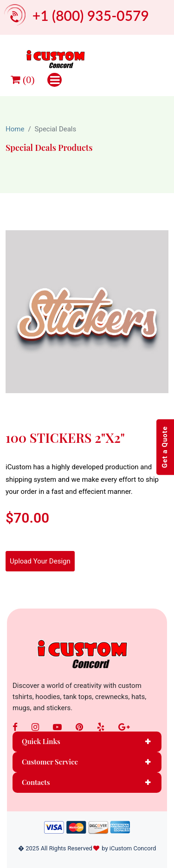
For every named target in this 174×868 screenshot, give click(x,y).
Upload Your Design (40, 561)
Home (15, 129)
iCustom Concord (133, 848)
